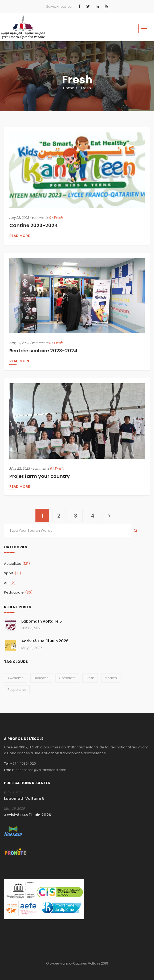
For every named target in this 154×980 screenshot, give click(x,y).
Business (41, 678)
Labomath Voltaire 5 (42, 621)
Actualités (17, 564)
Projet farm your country (40, 476)
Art (10, 583)
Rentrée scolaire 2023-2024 (43, 351)
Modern (111, 678)
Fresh (58, 218)
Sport (13, 573)
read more (20, 236)
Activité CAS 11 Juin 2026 (45, 641)
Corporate (67, 678)
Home (69, 88)
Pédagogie (18, 592)
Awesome (15, 678)
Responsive (17, 690)
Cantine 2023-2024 (33, 225)
